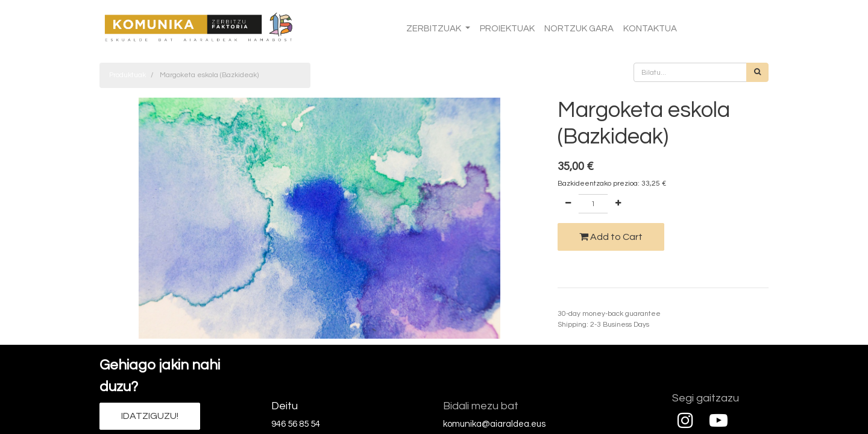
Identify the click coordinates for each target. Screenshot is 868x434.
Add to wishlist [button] (589, 269)
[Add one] (618, 204)
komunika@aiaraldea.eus (494, 424)
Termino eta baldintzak (596, 303)
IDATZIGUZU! (150, 416)
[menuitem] (507, 29)
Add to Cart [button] (611, 237)
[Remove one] (568, 204)
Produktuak (127, 75)
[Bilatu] (757, 72)
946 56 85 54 (296, 424)
